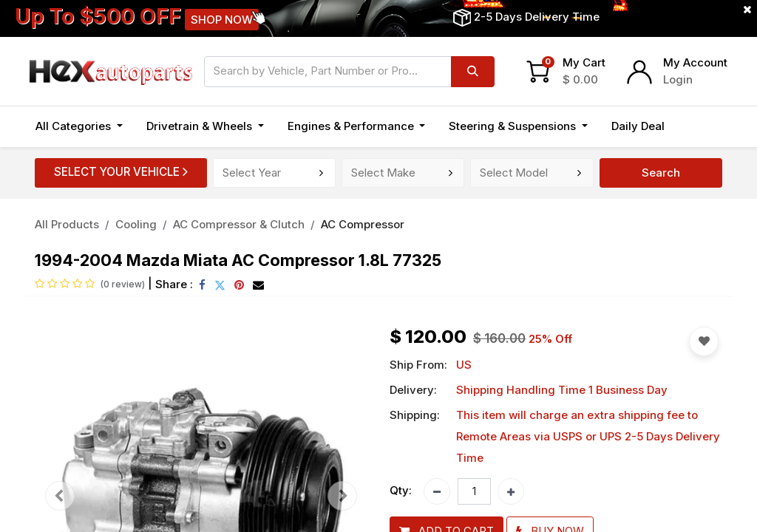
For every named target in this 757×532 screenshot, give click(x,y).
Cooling (136, 224)
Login (678, 79)
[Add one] (511, 491)
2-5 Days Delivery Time (537, 17)
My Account (695, 62)
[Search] (473, 72)
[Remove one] (437, 491)
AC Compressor (363, 224)
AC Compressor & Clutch (239, 224)
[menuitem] (638, 127)
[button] (693, 127)
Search (661, 173)
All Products (67, 224)
